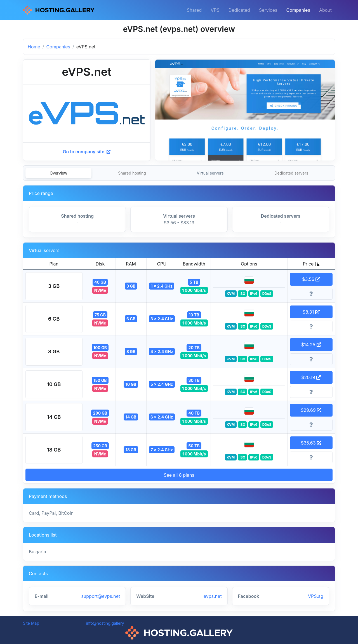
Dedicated (239, 10)
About (325, 10)
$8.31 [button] (311, 312)
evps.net (213, 596)
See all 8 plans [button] (179, 475)
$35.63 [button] (311, 443)
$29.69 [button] (311, 410)
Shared (194, 10)
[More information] (311, 294)
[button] (54, 286)
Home (34, 47)
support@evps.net (101, 596)
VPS (215, 10)
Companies (298, 10)
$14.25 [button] (311, 345)
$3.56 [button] (311, 279)
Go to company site (87, 152)
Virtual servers (210, 173)
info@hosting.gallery (105, 623)
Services (268, 10)
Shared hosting (132, 173)
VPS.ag (316, 596)
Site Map (31, 623)
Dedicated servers (291, 173)
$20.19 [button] (311, 377)
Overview (59, 173)
